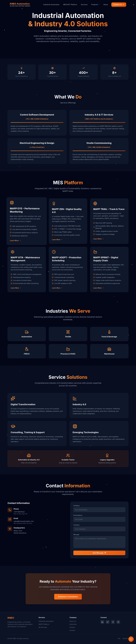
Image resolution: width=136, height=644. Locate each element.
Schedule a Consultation (68, 597)
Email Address (78, 515)
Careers (72, 627)
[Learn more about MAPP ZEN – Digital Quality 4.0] (68, 240)
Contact (72, 630)
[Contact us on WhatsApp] (131, 639)
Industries (73, 624)
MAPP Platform (44, 624)
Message (76, 535)
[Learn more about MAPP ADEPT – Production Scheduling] (68, 288)
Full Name (76, 506)
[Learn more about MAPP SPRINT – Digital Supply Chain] (109, 288)
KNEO (11, 618)
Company (76, 525)
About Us (73, 621)
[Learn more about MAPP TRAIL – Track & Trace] (109, 239)
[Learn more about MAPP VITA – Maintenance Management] (27, 288)
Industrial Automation (46, 621)
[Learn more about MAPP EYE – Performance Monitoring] (27, 240)
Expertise (126, 638)
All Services (43, 627)
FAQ (119, 638)
